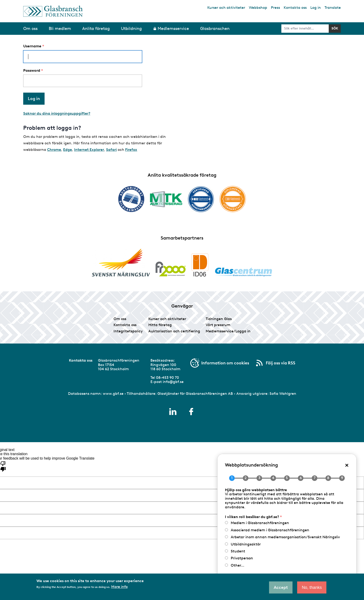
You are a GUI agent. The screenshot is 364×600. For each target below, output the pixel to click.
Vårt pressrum (218, 325)
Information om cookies (225, 363)
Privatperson (242, 558)
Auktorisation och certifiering (174, 331)
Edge (68, 150)
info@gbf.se (173, 382)
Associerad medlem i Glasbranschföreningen (270, 530)
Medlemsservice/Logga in (228, 331)
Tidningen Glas (219, 319)
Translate (333, 8)
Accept (281, 587)
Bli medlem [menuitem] (60, 29)
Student (238, 551)
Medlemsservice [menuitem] (173, 29)
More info (119, 587)
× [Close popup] (347, 465)
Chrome (54, 150)
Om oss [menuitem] (30, 29)
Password (32, 71)
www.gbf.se (113, 394)
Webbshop (258, 8)
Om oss (120, 319)
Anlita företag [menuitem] (96, 29)
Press (275, 8)
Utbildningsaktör (246, 544)
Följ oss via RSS (281, 363)
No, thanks (312, 587)
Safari (111, 150)
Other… (237, 565)
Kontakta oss (295, 8)
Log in (316, 8)
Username (32, 46)
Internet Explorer (89, 150)
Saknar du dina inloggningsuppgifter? (57, 113)
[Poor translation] (3, 466)
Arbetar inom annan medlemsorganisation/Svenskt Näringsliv (285, 537)
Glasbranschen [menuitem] (215, 29)
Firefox (131, 150)
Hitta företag (160, 325)
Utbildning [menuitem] (131, 29)
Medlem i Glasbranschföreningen (260, 523)
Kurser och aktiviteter (226, 8)
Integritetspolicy (128, 331)
